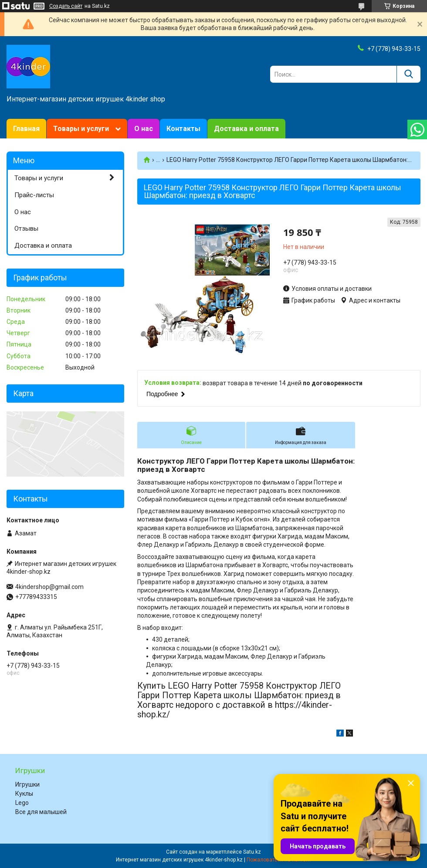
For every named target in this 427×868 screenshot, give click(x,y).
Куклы (24, 794)
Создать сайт (66, 6)
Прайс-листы (34, 195)
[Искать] (408, 74)
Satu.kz (252, 852)
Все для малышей (41, 812)
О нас (144, 129)
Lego (22, 803)
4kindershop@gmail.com (49, 587)
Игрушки (27, 784)
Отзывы (26, 229)
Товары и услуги (81, 129)
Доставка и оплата (246, 129)
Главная (26, 129)
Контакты (183, 129)
